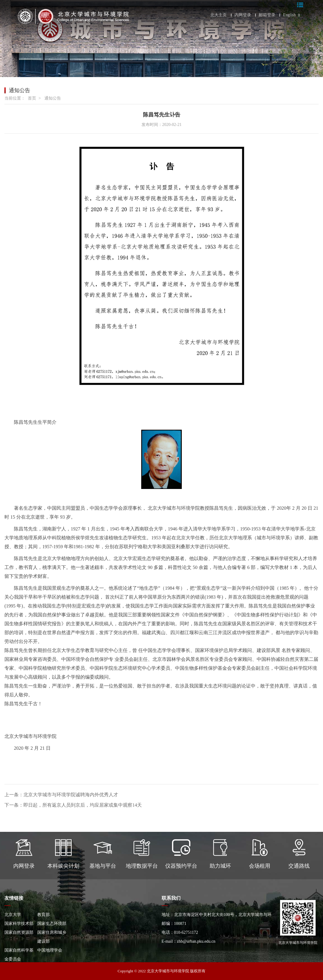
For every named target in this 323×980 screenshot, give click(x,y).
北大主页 (218, 15)
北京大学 (13, 915)
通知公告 (53, 98)
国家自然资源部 (19, 932)
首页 (32, 98)
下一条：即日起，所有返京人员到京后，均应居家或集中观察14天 (73, 805)
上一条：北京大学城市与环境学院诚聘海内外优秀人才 (61, 795)
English (289, 15)
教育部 (44, 915)
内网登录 (243, 15)
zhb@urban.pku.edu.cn (196, 941)
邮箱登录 (267, 15)
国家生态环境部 (52, 924)
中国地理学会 (50, 950)
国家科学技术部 (19, 924)
